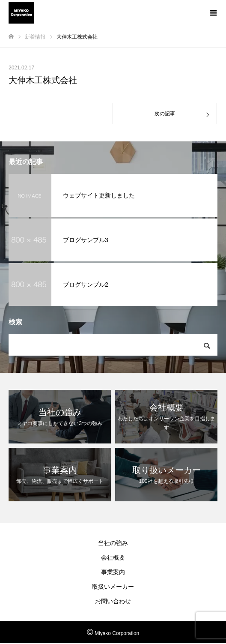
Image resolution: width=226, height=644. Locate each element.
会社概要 (113, 557)
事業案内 (113, 572)
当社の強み (113, 543)
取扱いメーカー (113, 587)
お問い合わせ (113, 601)
